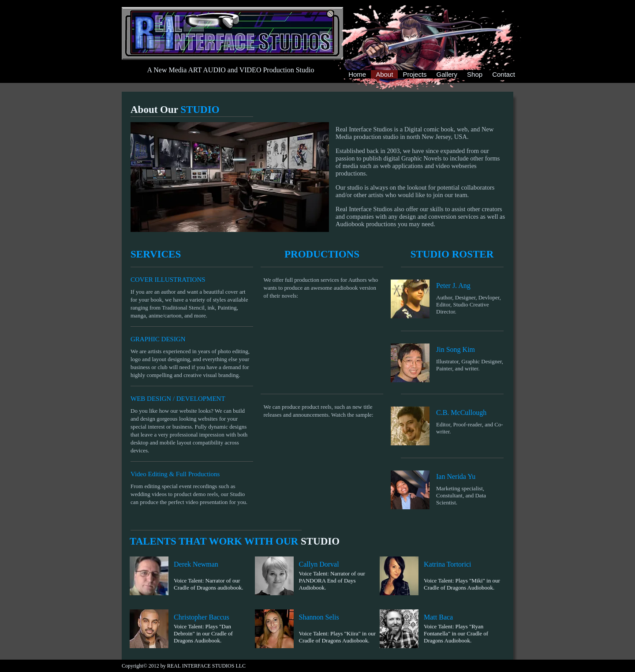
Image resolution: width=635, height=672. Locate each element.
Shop (475, 74)
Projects (415, 74)
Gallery (447, 74)
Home (357, 74)
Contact (504, 74)
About (384, 75)
